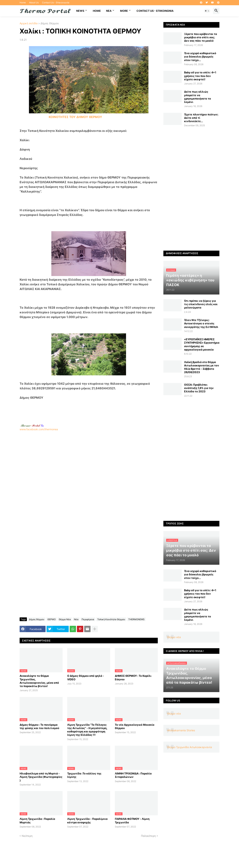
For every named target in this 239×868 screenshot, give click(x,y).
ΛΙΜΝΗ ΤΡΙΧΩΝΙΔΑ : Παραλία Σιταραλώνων (133, 775)
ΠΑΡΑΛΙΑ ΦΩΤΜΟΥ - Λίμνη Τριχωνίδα (132, 820)
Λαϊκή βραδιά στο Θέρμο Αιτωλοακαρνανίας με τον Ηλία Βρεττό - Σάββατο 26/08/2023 (202, 367)
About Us (34, 3)
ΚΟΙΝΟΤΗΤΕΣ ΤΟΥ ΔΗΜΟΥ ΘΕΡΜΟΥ (75, 117)
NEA (109, 11)
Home (23, 3)
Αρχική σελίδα (29, 23)
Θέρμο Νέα (65, 619)
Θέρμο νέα (174, 637)
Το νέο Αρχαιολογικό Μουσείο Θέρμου (135, 726)
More (124, 11)
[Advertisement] (89, 480)
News (80, 11)
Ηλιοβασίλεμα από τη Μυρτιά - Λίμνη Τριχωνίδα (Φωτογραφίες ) (41, 777)
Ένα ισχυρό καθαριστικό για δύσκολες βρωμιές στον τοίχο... (200, 56)
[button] (207, 11)
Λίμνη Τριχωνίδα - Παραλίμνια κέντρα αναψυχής (87, 820)
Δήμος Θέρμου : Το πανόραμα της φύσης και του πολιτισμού (39, 726)
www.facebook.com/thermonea (89, 479)
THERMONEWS (136, 619)
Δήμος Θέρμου (50, 23)
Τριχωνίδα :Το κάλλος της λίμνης (84, 775)
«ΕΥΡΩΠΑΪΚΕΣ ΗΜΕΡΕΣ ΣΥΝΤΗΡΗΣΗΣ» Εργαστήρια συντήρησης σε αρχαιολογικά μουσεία (202, 344)
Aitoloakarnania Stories (181, 730)
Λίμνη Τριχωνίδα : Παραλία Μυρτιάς (37, 820)
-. (32, 425)
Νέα (76, 619)
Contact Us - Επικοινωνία (56, 3)
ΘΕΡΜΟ (52, 619)
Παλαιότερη (148, 836)
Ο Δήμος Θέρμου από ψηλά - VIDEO (86, 677)
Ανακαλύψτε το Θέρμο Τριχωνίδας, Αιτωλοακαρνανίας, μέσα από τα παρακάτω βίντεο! (39, 681)
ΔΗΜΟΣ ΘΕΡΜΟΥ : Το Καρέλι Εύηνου (133, 677)
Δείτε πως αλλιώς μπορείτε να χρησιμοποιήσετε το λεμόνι (198, 97)
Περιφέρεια (88, 619)
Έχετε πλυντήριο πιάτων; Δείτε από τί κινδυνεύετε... (201, 118)
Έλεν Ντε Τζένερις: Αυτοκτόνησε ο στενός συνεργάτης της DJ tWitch (201, 323)
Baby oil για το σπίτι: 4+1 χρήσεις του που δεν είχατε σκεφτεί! (200, 76)
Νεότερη (27, 836)
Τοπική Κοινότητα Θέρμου (111, 619)
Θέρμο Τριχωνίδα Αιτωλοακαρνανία (190, 747)
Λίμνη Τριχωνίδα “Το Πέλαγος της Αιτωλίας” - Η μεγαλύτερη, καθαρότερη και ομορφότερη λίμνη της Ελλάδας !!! (87, 730)
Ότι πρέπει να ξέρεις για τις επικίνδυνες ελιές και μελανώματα (201, 304)
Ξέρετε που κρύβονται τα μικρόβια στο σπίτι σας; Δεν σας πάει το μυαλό (201, 37)
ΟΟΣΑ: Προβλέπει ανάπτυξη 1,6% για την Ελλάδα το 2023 (199, 388)
